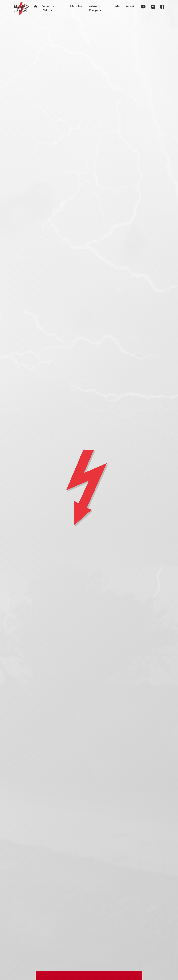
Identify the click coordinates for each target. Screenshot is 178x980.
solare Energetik (95, 8)
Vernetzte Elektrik (48, 8)
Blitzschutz (77, 6)
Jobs (117, 6)
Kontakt (130, 6)
